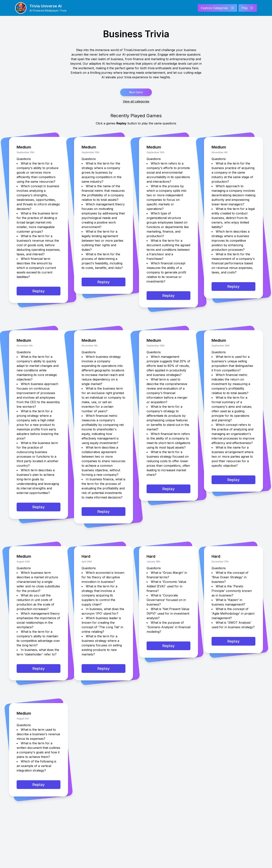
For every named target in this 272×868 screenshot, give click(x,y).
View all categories (136, 101)
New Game (136, 92)
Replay (39, 291)
